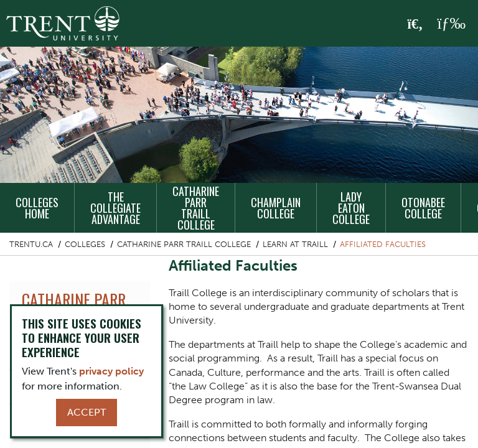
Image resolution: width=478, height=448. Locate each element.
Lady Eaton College (351, 208)
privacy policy (111, 371)
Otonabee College (423, 208)
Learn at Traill (295, 244)
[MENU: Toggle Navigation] (451, 24)
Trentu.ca (31, 244)
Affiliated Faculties (383, 244)
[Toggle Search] (415, 24)
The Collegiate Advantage (115, 208)
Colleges (85, 244)
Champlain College (276, 208)
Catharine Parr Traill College (196, 208)
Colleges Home (37, 208)
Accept (87, 412)
